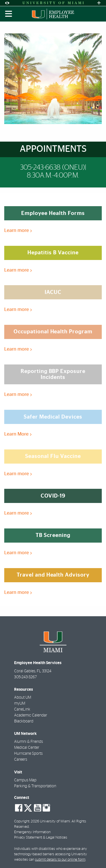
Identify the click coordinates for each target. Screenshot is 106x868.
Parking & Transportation (35, 786)
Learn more (18, 230)
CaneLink (22, 709)
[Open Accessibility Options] (7, 3)
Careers (21, 760)
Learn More (18, 434)
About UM (23, 698)
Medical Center (27, 748)
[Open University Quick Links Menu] (99, 3)
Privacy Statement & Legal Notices (41, 838)
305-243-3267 (25, 677)
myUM (20, 703)
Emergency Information (32, 832)
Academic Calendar (31, 715)
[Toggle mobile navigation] (9, 14)
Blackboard (24, 721)
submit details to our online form (60, 860)
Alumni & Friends (29, 742)
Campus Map (25, 780)
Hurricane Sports (28, 754)
